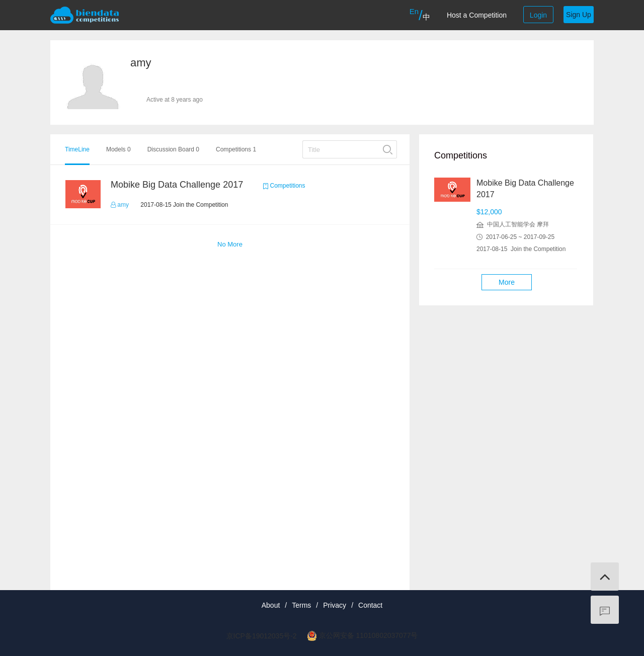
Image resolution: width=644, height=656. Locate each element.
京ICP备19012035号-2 (262, 636)
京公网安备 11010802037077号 (369, 635)
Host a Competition (477, 15)
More (507, 282)
